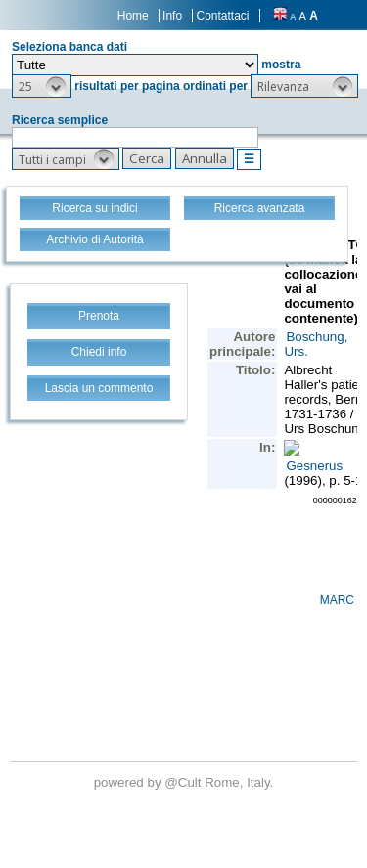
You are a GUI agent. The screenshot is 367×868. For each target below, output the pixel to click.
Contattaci (222, 16)
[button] (42, 86)
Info (172, 16)
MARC (337, 600)
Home (133, 16)
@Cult (184, 782)
